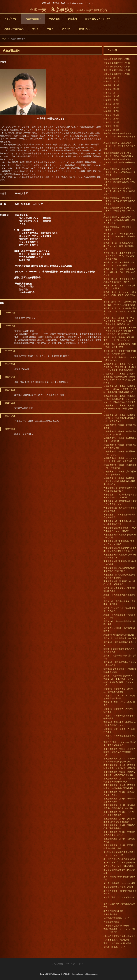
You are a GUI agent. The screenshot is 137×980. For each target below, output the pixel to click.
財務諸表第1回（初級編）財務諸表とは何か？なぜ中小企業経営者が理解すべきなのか (120, 481)
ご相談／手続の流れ (14, 29)
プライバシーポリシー (76, 964)
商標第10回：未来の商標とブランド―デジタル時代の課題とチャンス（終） (119, 682)
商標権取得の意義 (111, 922)
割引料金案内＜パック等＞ (98, 19)
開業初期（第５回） (112, 115)
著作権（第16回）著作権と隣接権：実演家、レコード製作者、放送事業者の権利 (119, 237)
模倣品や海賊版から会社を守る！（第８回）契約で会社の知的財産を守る (119, 162)
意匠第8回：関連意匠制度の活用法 (119, 635)
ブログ (50, 29)
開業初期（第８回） (112, 104)
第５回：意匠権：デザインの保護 (118, 887)
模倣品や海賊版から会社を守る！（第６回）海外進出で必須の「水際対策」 (119, 182)
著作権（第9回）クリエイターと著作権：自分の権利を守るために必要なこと (120, 295)
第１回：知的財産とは (113, 911)
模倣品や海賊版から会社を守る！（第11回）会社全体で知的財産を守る (119, 136)
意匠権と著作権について (114, 947)
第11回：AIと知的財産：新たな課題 (119, 859)
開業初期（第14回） (112, 81)
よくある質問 (57, 964)
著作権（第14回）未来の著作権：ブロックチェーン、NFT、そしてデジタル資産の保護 (119, 256)
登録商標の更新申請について (116, 918)
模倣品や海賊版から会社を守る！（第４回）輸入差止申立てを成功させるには (119, 201)
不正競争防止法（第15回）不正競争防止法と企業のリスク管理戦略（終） (119, 752)
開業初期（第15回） (112, 78)
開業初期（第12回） (112, 89)
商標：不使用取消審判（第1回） (118, 74)
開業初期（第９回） (112, 100)
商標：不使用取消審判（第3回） (118, 67)
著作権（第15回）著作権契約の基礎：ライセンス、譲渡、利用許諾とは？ (119, 246)
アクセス (66, 29)
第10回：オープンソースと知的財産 (119, 862)
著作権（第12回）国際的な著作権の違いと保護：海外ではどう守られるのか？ (119, 272)
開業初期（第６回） (112, 111)
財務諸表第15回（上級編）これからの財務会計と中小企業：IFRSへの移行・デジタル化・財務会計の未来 (120, 367)
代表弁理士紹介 (33, 19)
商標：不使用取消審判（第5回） (118, 59)
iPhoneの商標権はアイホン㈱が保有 (119, 936)
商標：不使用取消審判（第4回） (118, 63)
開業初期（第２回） (112, 126)
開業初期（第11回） (112, 93)
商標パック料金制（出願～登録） (118, 943)
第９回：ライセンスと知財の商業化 (119, 866)
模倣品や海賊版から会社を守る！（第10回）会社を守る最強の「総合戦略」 (119, 146)
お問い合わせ (85, 29)
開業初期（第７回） (112, 107)
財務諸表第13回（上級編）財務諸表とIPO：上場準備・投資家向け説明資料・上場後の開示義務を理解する (120, 389)
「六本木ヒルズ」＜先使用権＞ (117, 940)
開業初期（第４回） (112, 119)
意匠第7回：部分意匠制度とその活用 (120, 638)
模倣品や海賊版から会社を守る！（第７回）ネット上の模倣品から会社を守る (119, 172)
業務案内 (72, 19)
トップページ (11, 19)
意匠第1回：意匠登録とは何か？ (118, 676)
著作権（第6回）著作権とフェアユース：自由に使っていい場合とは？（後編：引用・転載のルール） (120, 321)
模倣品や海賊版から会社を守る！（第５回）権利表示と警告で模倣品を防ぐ (119, 191)
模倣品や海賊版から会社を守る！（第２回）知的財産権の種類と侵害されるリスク (119, 220)
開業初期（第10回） (112, 96)
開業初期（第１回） (112, 130)
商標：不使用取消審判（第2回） (118, 70)
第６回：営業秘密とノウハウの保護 (119, 883)
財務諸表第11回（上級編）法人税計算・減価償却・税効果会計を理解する (119, 408)
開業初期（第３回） (112, 122)
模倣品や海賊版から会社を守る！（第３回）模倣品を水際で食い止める (119, 211)
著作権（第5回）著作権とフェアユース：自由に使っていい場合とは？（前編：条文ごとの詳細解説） (120, 331)
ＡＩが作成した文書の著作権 (116, 926)
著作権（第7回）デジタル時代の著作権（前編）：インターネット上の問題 (120, 311)
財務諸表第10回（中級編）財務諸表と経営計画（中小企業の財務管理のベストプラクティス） (119, 418)
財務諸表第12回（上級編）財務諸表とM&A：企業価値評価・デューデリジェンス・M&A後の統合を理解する (119, 399)
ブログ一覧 (112, 50)
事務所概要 (54, 19)
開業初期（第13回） (112, 85)
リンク (35, 29)
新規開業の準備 (110, 914)
